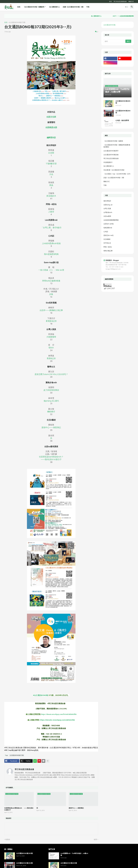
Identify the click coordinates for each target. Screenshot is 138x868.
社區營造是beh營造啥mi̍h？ (51, 457)
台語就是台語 (51, 127)
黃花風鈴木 (51, 196)
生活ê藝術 (107, 239)
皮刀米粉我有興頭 (51, 390)
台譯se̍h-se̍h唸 (109, 224)
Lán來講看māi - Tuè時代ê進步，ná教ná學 (74, 854)
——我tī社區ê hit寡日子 (51, 459)
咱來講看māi (108, 228)
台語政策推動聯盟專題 (111, 220)
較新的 (8, 839)
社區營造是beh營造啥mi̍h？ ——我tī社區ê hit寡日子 (19, 809)
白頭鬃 (51, 153)
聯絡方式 (131, 1)
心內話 (106, 232)
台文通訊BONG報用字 (111, 151)
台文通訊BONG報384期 (123, 112)
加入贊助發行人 (55, 7)
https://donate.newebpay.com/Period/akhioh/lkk (59, 714)
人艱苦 (51, 212)
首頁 (110, 1)
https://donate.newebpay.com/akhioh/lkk (57, 720)
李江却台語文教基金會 (120, 1)
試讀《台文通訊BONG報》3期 (73, 7)
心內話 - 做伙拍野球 (122, 120)
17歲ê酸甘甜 (51, 164)
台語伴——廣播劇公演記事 (51, 310)
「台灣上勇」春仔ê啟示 (51, 228)
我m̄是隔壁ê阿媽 (51, 254)
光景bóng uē (108, 205)
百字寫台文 (107, 243)
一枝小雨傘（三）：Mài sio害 (51, 270)
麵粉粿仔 (51, 412)
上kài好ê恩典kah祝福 (51, 243)
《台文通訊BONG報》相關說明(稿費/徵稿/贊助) (117, 146)
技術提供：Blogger (111, 260)
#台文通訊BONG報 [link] (41, 695)
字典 (88, 7)
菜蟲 (51, 185)
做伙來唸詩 (107, 201)
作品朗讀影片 (108, 162)
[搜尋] (115, 41)
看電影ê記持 (51, 321)
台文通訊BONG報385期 (123, 102)
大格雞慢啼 (51, 337)
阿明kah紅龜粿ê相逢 (51, 281)
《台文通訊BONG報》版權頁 (113, 141)
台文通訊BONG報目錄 (111, 155)
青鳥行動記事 (108, 251)
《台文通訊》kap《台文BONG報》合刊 (117, 174)
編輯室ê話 (51, 137)
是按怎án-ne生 (109, 235)
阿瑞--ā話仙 (108, 247)
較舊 (95, 839)
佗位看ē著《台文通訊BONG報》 (114, 170)
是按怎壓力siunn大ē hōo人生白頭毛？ (51, 374)
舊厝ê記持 (51, 358)
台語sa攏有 (107, 216)
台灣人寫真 (107, 208)
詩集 (51, 294)
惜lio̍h (51, 348)
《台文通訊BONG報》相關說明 (34, 7)
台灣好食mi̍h (108, 212)
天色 (51, 174)
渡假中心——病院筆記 (51, 427)
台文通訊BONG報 (109, 25)
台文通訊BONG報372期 (17, 22)
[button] (127, 7)
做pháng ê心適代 (51, 401)
